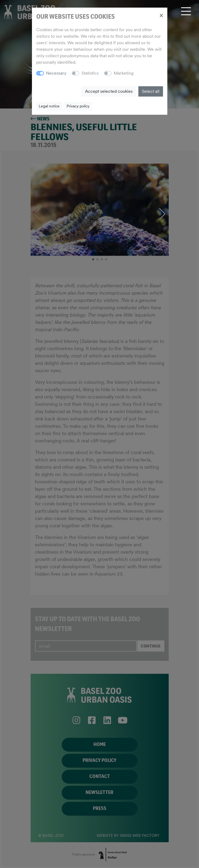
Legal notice (49, 106)
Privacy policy (78, 106)
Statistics (90, 73)
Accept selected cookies (109, 91)
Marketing (124, 73)
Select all (151, 91)
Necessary (56, 73)
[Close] (161, 15)
